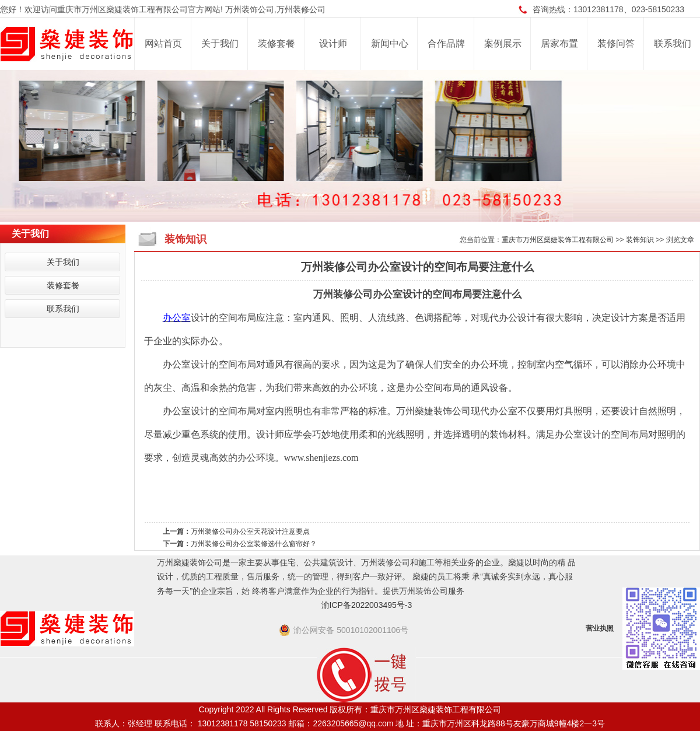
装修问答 (616, 43)
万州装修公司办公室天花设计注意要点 (250, 531)
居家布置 (559, 43)
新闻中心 (390, 43)
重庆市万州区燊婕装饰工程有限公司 (558, 240)
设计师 (333, 43)
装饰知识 (640, 240)
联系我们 (673, 43)
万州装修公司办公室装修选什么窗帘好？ (254, 544)
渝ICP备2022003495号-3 (367, 605)
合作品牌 (446, 43)
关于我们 (220, 43)
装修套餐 (276, 43)
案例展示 (503, 43)
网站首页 (163, 43)
